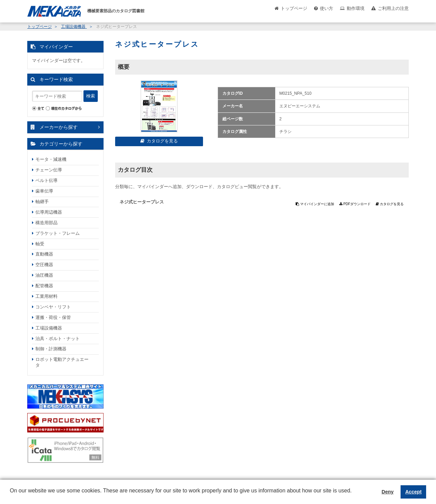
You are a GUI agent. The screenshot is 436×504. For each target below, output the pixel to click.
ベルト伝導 (46, 180)
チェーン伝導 (49, 170)
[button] (11, 496)
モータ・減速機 (51, 159)
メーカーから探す (59, 127)
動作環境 (356, 8)
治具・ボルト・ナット (58, 339)
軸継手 (42, 202)
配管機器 (44, 286)
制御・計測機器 (51, 349)
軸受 (40, 244)
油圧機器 (44, 275)
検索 (91, 96)
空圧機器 (44, 265)
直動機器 (44, 254)
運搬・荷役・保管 (53, 317)
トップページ (294, 8)
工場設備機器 (74, 27)
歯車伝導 (44, 191)
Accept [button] (414, 492)
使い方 (326, 8)
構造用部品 (46, 223)
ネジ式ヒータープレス (142, 202)
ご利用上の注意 (393, 8)
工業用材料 (46, 296)
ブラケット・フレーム (58, 233)
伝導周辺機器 (49, 212)
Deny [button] (387, 492)
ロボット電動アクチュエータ (62, 362)
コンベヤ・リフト (53, 307)
